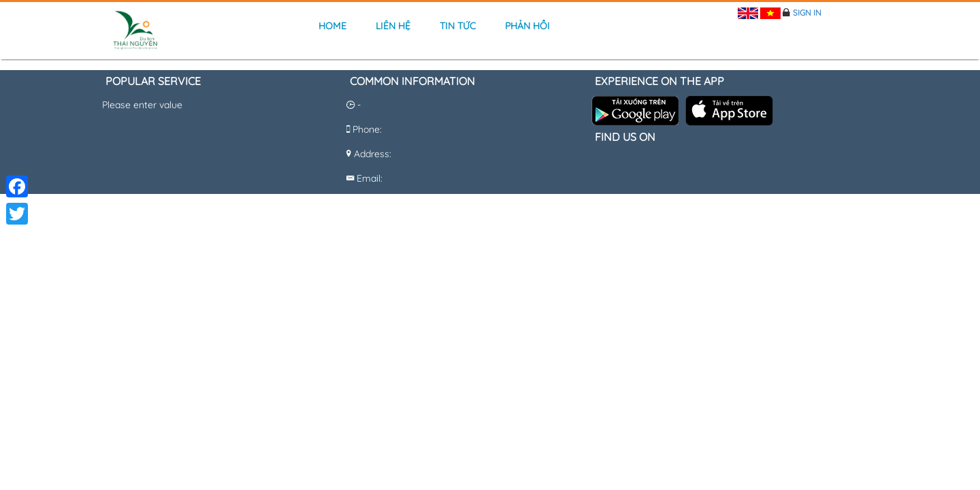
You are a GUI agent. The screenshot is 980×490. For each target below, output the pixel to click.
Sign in (807, 13)
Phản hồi (527, 26)
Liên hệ (393, 26)
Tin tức (458, 26)
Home (332, 26)
